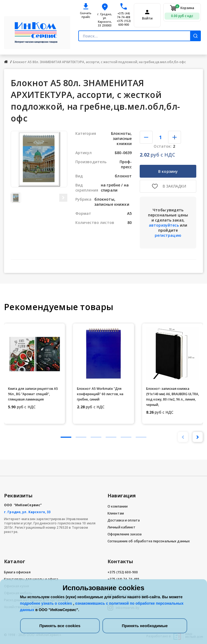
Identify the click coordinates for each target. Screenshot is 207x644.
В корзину (168, 171)
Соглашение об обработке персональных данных (149, 541)
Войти (147, 18)
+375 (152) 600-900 (124, 23)
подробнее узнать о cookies (47, 603)
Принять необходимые (145, 626)
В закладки (174, 186)
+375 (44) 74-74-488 (124, 15)
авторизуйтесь (164, 225)
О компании (118, 506)
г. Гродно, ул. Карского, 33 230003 (105, 20)
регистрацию (168, 235)
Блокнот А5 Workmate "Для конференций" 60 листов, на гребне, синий (100, 394)
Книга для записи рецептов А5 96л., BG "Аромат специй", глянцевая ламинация (33, 394)
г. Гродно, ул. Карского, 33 (27, 512)
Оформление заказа (125, 534)
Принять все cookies (60, 626)
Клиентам (116, 513)
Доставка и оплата (124, 520)
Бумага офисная (17, 572)
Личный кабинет (121, 527)
